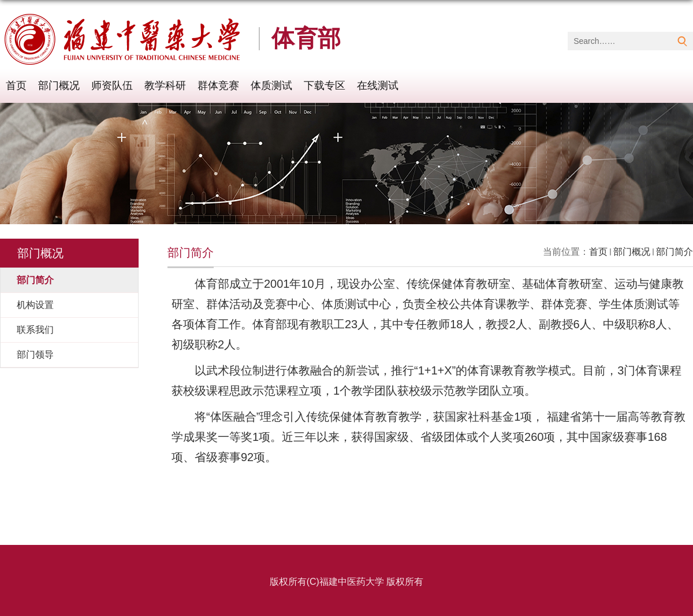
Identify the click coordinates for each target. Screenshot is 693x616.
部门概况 (59, 86)
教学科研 (165, 86)
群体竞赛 (218, 86)
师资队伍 (112, 86)
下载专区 (325, 86)
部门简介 (675, 252)
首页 (16, 86)
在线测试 (378, 86)
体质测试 (271, 86)
